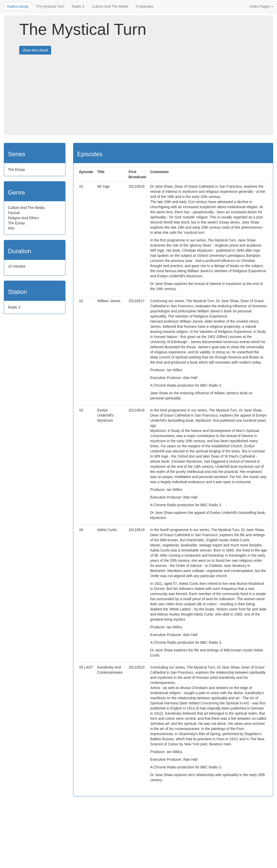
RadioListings (18, 6)
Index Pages (261, 6)
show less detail (35, 50)
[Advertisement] (148, 97)
